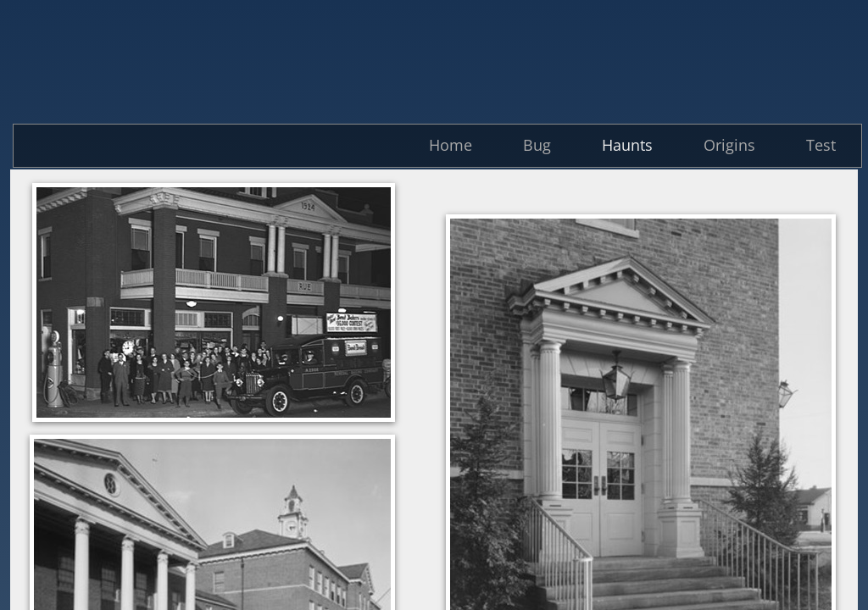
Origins (729, 145)
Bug (537, 145)
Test (821, 145)
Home (451, 145)
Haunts (627, 145)
